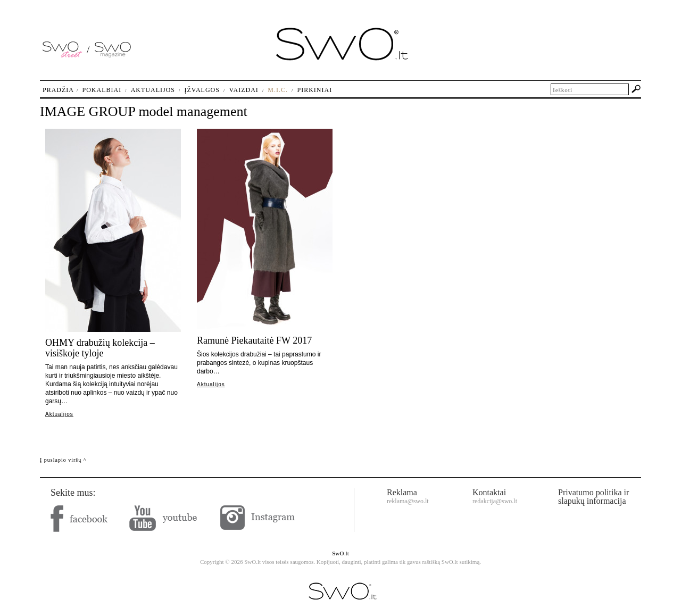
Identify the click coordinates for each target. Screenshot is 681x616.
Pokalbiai (102, 90)
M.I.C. (278, 90)
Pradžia (58, 90)
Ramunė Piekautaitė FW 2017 (254, 340)
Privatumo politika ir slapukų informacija (593, 497)
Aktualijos (59, 414)
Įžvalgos (202, 90)
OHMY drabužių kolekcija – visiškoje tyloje (100, 348)
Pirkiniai (315, 90)
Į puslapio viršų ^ (63, 460)
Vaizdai (243, 90)
